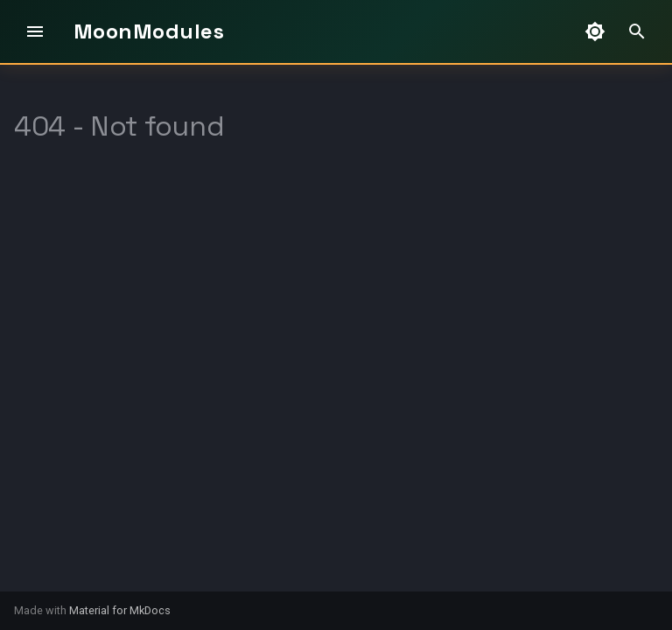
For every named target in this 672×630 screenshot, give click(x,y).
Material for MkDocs (120, 610)
